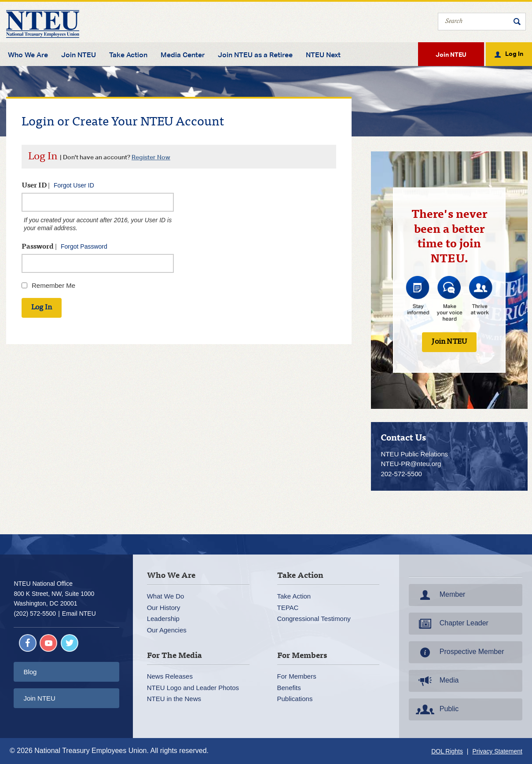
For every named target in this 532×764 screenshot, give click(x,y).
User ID (58, 185)
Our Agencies (167, 630)
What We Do (166, 596)
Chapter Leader (451, 624)
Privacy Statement (497, 751)
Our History (164, 608)
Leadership (163, 619)
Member (440, 595)
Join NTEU (79, 55)
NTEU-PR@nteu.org (411, 464)
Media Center (183, 55)
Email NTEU (79, 613)
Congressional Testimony (314, 619)
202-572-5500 (401, 474)
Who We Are (28, 55)
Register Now (151, 157)
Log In (514, 53)
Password (64, 247)
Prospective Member (459, 652)
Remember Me (53, 285)
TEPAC (288, 608)
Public (437, 709)
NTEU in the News (174, 699)
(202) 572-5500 (35, 613)
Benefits (289, 688)
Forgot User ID (74, 185)
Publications (295, 699)
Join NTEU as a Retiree (255, 55)
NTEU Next (323, 55)
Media (437, 681)
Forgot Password (84, 246)
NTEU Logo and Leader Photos (193, 688)
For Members (297, 676)
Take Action (128, 55)
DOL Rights (447, 751)
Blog (30, 672)
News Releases (170, 676)
